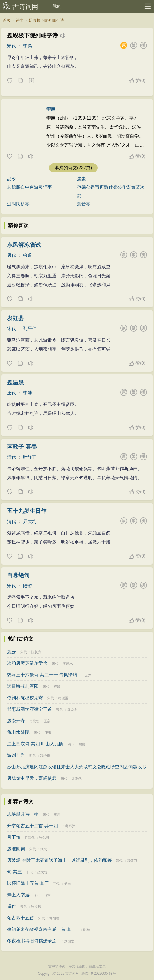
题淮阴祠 (16, 849)
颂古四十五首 (21, 918)
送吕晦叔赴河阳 (23, 686)
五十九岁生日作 (27, 511)
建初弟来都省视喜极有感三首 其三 (41, 929)
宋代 (12, 46)
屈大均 (30, 521)
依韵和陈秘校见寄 (25, 698)
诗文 (20, 20)
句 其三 (14, 872)
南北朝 (34, 721)
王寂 (47, 721)
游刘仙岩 (16, 755)
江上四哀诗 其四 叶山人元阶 (35, 744)
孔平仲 (30, 329)
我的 (57, 6)
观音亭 (84, 204)
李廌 (28, 46)
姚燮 (82, 744)
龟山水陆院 (18, 732)
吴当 (67, 884)
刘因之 (69, 941)
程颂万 (132, 861)
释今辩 (45, 756)
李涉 (28, 393)
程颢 (57, 687)
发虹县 (15, 318)
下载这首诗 (31, 81)
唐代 (12, 255)
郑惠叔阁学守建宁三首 (30, 709)
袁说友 (72, 710)
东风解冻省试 (24, 245)
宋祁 (48, 895)
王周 (57, 815)
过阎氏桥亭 (18, 204)
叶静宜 (30, 457)
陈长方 (36, 652)
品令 (12, 179)
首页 (7, 20)
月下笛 (14, 837)
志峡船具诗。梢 (23, 814)
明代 (33, 756)
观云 (12, 652)
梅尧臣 (63, 698)
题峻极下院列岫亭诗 (46, 20)
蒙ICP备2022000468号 (99, 974)
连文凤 (36, 907)
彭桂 (87, 930)
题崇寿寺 (16, 721)
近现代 (30, 838)
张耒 (48, 733)
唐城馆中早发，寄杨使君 (32, 778)
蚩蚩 (81, 179)
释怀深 (70, 826)
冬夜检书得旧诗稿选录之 (32, 941)
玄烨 (88, 675)
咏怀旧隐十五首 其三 (28, 883)
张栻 (44, 849)
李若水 (68, 664)
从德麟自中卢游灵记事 (30, 187)
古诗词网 (25, 7)
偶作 (12, 906)
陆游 (28, 586)
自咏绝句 (18, 575)
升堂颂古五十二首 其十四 (32, 826)
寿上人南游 (18, 895)
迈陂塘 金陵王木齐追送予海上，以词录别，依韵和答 (59, 860)
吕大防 (42, 872)
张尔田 (44, 838)
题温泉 (15, 382)
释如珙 (54, 918)
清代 (12, 457)
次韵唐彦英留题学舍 (27, 663)
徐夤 (28, 255)
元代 (56, 884)
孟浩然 (77, 779)
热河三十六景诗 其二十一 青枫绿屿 (42, 675)
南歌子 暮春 (22, 447)
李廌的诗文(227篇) (73, 168)
